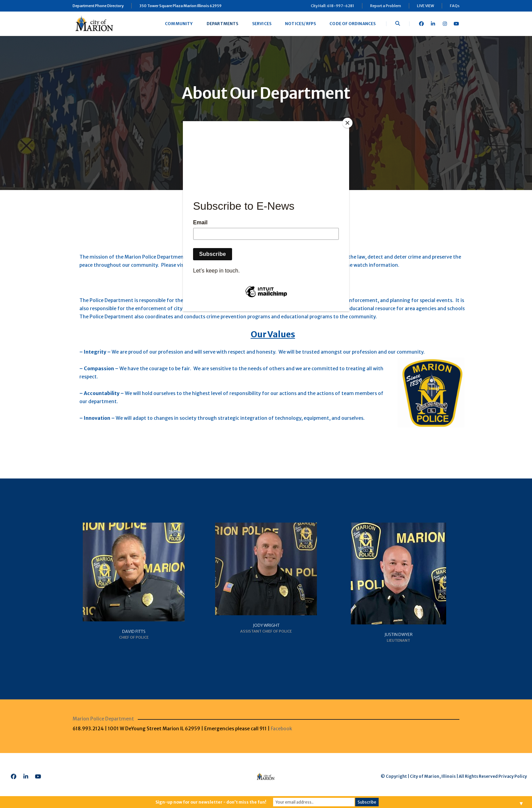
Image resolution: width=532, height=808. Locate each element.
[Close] (347, 123)
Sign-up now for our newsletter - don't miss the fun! (211, 802)
